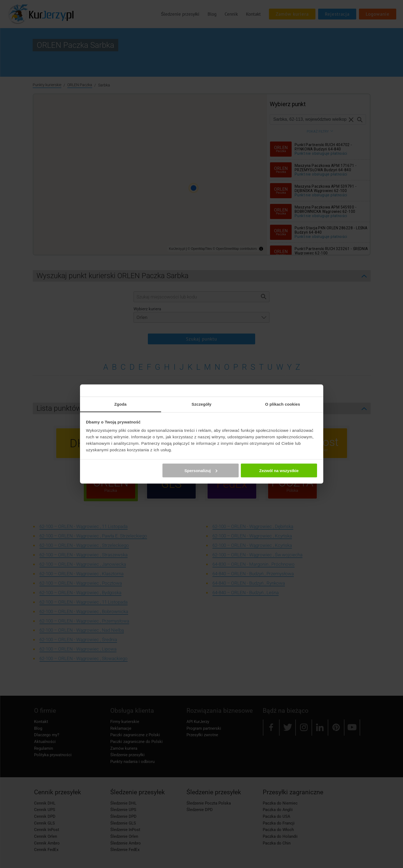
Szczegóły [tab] (201, 404)
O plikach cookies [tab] (283, 404)
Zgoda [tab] (121, 404)
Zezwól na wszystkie (279, 470)
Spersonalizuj (201, 470)
